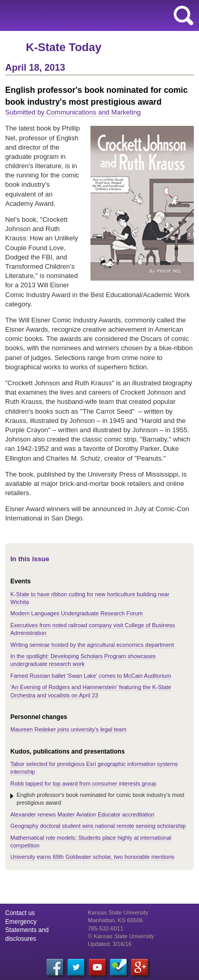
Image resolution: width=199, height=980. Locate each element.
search (183, 15)
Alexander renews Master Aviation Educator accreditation (82, 814)
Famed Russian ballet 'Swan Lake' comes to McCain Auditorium (91, 676)
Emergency (21, 922)
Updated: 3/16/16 (110, 944)
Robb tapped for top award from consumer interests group (83, 783)
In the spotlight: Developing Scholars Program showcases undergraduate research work (83, 660)
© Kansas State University (121, 936)
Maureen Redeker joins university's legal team (68, 729)
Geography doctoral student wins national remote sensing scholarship (98, 826)
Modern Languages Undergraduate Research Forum (76, 613)
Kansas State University (94, 15)
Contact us (20, 913)
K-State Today (64, 47)
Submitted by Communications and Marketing (73, 112)
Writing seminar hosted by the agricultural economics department (92, 645)
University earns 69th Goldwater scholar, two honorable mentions (92, 857)
